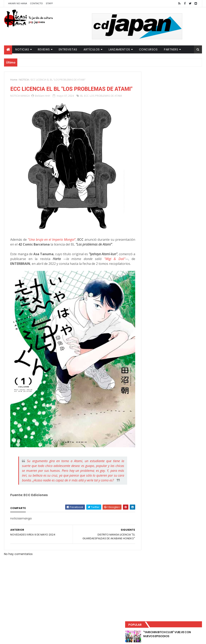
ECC (86, 103)
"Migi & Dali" (115, 263)
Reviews (44, 49)
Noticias (22, 49)
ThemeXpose (75, 638)
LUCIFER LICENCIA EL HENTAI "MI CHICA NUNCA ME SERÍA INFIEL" (179, 101)
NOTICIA (24, 80)
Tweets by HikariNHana (156, 157)
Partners (171, 49)
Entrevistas (68, 49)
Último (156, 133)
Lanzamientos (119, 49)
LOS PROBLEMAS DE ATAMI (106, 103)
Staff (49, 3)
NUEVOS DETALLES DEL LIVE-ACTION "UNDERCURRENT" (177, 117)
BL (82, 103)
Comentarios (187, 133)
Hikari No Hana (18, 3)
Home (14, 80)
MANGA (25, 103)
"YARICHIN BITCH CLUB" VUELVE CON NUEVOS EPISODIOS (179, 84)
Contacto (37, 3)
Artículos (92, 49)
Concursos (148, 49)
